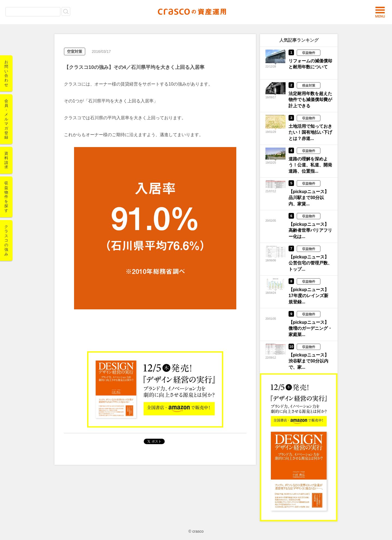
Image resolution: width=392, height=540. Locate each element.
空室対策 (75, 51)
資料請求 (6, 160)
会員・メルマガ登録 (6, 119)
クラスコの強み (6, 240)
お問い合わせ (6, 73)
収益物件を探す (6, 197)
